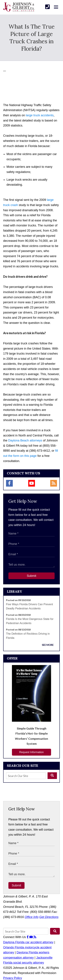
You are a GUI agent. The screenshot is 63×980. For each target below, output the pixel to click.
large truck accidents (40, 115)
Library (15, 591)
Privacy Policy (13, 978)
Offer (12, 658)
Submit (31, 576)
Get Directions (49, 917)
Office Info (32, 917)
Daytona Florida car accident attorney (28, 942)
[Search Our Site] (26, 776)
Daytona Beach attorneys (25, 440)
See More (48, 645)
